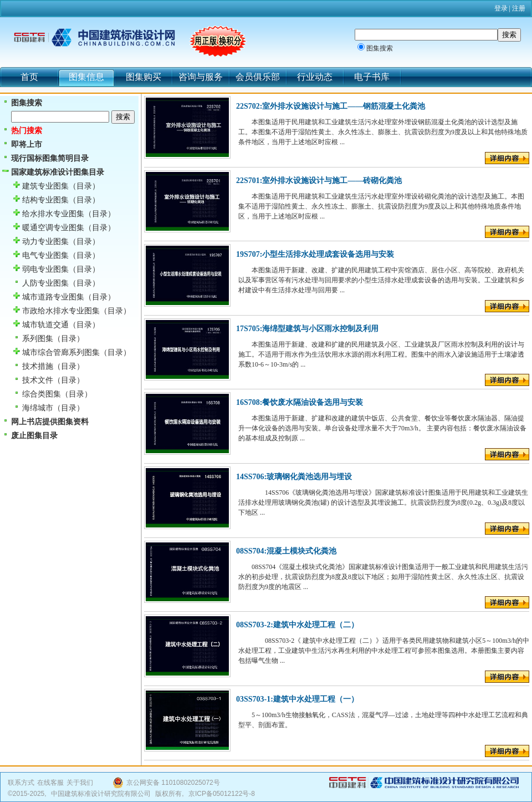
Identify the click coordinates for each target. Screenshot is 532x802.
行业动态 (315, 77)
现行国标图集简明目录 (50, 158)
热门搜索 (27, 131)
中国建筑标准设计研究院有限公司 (101, 794)
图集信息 (86, 77)
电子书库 (372, 77)
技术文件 (38, 380)
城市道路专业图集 (53, 297)
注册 (519, 8)
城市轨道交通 (45, 325)
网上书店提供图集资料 (50, 422)
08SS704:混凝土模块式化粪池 (286, 551)
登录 (501, 8)
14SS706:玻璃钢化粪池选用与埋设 (294, 477)
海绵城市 (38, 408)
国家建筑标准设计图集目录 (58, 172)
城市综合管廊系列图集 (61, 352)
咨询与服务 (201, 77)
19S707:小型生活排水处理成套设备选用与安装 (315, 254)
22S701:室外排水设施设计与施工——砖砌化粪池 (319, 181)
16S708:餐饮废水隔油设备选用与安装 (300, 402)
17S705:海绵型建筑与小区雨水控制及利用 (307, 329)
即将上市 (27, 144)
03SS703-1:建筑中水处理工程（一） (297, 699)
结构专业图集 (45, 200)
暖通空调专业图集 (53, 228)
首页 (29, 77)
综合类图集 (42, 394)
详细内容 (507, 158)
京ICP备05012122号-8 (222, 794)
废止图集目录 (34, 436)
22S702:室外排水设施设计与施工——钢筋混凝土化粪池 (331, 106)
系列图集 (38, 339)
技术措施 (38, 366)
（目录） (84, 186)
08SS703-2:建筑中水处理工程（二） (297, 625)
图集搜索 (380, 48)
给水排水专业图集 (53, 214)
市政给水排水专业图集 (61, 311)
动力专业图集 (45, 242)
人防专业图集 (45, 283)
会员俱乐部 (258, 77)
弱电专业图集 (45, 269)
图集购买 (144, 77)
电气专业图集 (45, 255)
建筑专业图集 (45, 186)
